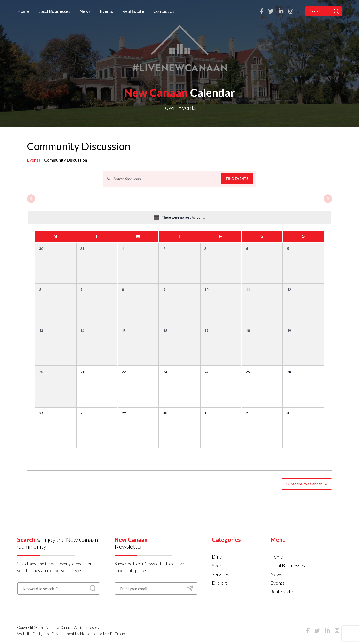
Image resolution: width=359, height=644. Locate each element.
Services (221, 574)
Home (23, 11)
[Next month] (328, 199)
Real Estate (133, 11)
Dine (217, 557)
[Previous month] (31, 199)
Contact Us (164, 11)
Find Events (237, 178)
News (85, 11)
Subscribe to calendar (304, 484)
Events (106, 11)
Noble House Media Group (102, 633)
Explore (220, 583)
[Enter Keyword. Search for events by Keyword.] (162, 179)
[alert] (179, 217)
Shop (217, 565)
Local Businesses (54, 11)
